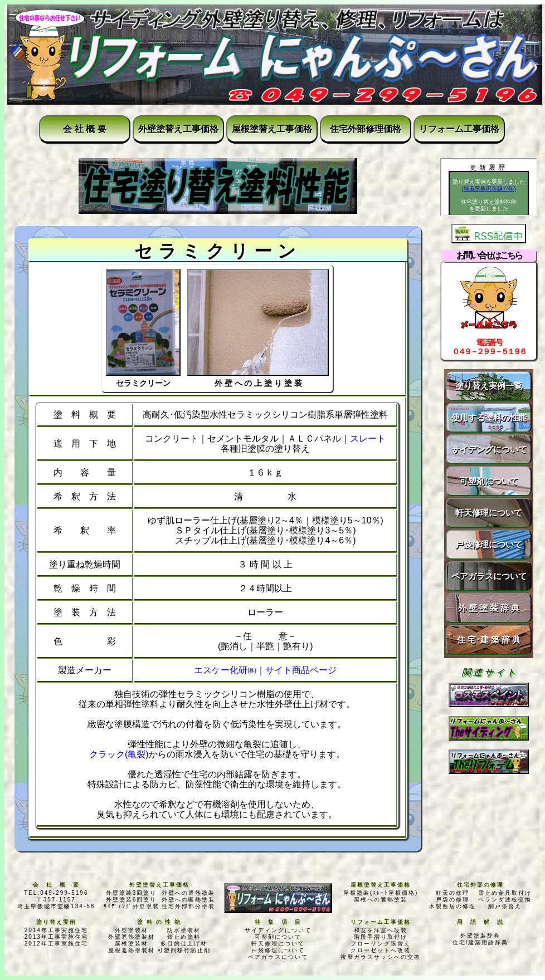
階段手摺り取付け (381, 937)
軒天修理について (489, 513)
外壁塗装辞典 (480, 936)
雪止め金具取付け (505, 893)
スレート (368, 438)
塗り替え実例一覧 (489, 386)
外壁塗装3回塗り (132, 893)
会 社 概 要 (84, 129)
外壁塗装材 (132, 930)
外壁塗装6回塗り (132, 900)
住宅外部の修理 (480, 885)
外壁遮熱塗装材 (132, 937)
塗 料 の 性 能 (159, 922)
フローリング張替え (381, 944)
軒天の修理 (452, 893)
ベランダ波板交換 (505, 900)
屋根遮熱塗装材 (132, 950)
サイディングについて (278, 930)
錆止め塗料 (184, 937)
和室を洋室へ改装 (381, 930)
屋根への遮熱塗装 (381, 900)
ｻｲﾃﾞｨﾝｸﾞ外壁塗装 (132, 906)
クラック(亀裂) (119, 754)
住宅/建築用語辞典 (481, 942)
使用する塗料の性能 (489, 417)
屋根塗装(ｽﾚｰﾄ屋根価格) (381, 893)
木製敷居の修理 (452, 906)
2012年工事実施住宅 (56, 944)
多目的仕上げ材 (184, 944)
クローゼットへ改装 (381, 950)
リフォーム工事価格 (459, 129)
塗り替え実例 (56, 922)
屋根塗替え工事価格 (272, 129)
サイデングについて (489, 449)
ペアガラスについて (489, 576)
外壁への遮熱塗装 (188, 893)
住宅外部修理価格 (366, 129)
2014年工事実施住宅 (56, 930)
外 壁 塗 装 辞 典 (489, 608)
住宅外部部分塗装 (188, 906)
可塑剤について (489, 481)
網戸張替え (505, 906)
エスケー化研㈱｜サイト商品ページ (265, 670)
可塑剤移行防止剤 (184, 950)
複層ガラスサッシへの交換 (381, 957)
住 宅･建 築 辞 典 (489, 640)
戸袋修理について (489, 544)
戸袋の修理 (452, 900)
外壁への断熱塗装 (188, 900)
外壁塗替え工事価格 (178, 129)
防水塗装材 (184, 930)
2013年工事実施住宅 (56, 937)
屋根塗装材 (132, 944)
